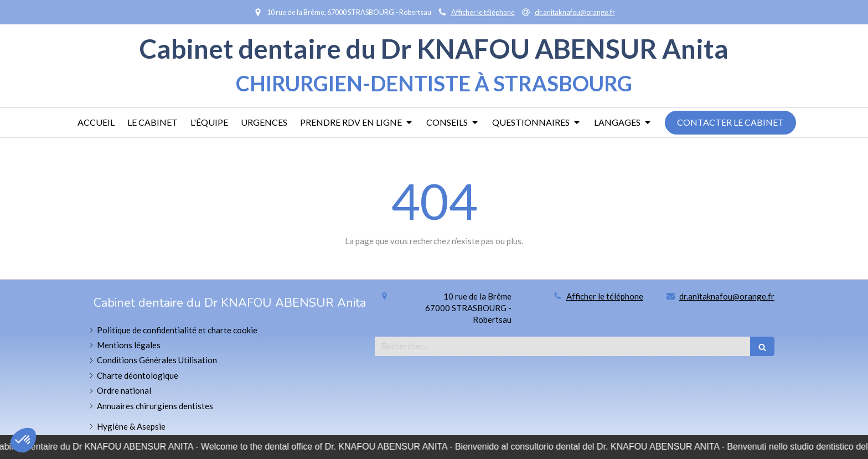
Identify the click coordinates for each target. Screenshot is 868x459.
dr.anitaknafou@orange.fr (727, 296)
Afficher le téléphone (483, 12)
